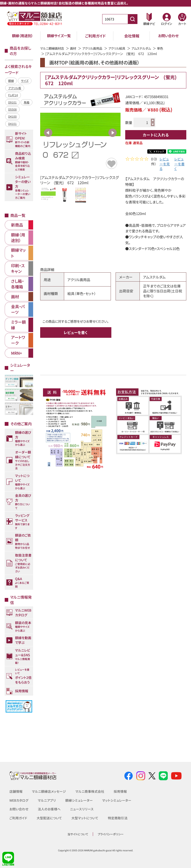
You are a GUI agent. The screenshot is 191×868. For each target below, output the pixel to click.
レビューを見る (165, 165)
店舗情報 (16, 791)
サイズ (25, 81)
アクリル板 (15, 88)
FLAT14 (13, 95)
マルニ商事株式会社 (90, 791)
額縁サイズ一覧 (59, 36)
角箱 (27, 102)
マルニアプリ (47, 800)
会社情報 (132, 36)
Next (113, 133)
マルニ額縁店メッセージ (49, 791)
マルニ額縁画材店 (53, 48)
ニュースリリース (81, 809)
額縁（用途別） (23, 36)
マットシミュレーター (117, 800)
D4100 (12, 116)
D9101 (12, 102)
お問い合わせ (168, 36)
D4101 (12, 124)
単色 (167, 48)
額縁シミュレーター (79, 800)
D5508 (12, 109)
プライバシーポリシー (111, 834)
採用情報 (120, 791)
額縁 (11, 81)
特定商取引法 (118, 818)
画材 (75, 48)
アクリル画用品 (95, 48)
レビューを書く (179, 165)
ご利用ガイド (95, 36)
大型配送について (49, 818)
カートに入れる (156, 135)
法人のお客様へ (49, 809)
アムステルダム (147, 48)
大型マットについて (85, 818)
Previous (48, 133)
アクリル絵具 (121, 48)
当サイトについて (78, 834)
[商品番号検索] (133, 19)
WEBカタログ (19, 800)
